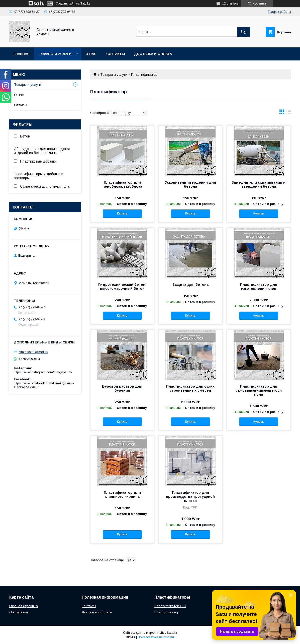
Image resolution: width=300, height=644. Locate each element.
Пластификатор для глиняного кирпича (122, 494)
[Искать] (243, 32)
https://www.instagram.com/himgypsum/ (43, 372)
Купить (122, 213)
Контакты (115, 54)
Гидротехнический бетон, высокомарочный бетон (122, 287)
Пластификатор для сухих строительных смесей (190, 388)
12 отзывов (230, 4)
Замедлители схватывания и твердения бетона (259, 184)
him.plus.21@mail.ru (33, 352)
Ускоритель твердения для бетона (190, 184)
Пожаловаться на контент (156, 637)
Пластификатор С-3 (170, 606)
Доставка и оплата (153, 54)
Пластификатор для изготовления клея (259, 287)
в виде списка (289, 113)
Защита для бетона (190, 284)
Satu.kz (172, 633)
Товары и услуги (55, 54)
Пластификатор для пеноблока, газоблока (122, 184)
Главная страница (24, 606)
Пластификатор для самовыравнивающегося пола (259, 390)
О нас (91, 54)
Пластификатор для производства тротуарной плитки (190, 496)
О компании (19, 612)
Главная (22, 54)
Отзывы (21, 105)
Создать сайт (65, 4)
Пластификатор (167, 612)
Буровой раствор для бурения (122, 388)
